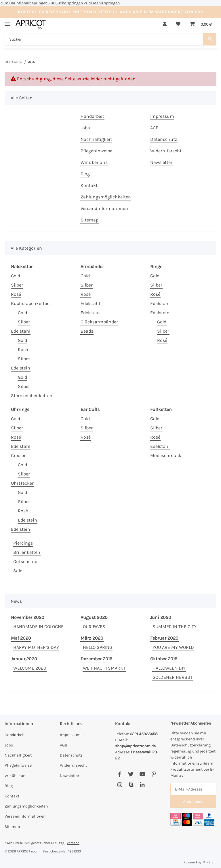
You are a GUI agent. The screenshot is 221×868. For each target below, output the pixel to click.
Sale (18, 571)
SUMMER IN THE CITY (175, 627)
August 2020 (94, 617)
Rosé (16, 294)
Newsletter (161, 162)
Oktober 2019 (164, 659)
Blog (85, 174)
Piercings (23, 543)
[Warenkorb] (201, 24)
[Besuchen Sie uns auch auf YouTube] (142, 775)
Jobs (85, 128)
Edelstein (21, 368)
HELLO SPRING (98, 647)
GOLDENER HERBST (173, 677)
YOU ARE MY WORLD (173, 647)
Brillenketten (27, 552)
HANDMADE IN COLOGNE (38, 627)
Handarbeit (92, 116)
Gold (16, 276)
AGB (154, 128)
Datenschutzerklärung (190, 745)
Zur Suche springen (66, 3)
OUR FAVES (94, 627)
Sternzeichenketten (32, 396)
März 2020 (92, 638)
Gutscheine (25, 561)
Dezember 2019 (96, 659)
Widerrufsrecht (166, 151)
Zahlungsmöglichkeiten (106, 197)
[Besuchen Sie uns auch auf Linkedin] (142, 785)
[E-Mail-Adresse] (193, 789)
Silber (17, 285)
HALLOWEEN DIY (169, 668)
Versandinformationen (104, 208)
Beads (87, 331)
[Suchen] (104, 39)
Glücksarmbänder (99, 322)
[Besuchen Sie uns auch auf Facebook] (120, 775)
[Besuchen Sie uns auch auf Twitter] (131, 775)
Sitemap (89, 220)
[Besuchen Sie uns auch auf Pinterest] (154, 775)
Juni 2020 (161, 617)
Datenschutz (164, 139)
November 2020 (28, 617)
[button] (165, 24)
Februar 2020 (164, 638)
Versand (73, 843)
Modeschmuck (166, 455)
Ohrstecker (22, 483)
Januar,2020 (24, 659)
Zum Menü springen (102, 3)
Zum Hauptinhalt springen (24, 3)
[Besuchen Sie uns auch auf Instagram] (120, 785)
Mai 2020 (21, 638)
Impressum (162, 116)
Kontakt (89, 185)
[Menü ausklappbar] (7, 21)
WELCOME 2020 (30, 668)
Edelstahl (21, 331)
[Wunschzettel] (178, 24)
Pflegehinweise (96, 151)
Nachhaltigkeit (96, 139)
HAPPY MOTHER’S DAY (36, 647)
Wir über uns (94, 162)
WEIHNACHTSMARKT (104, 668)
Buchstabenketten (30, 303)
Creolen (19, 455)
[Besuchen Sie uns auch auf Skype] (131, 785)
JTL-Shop (209, 862)
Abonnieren (193, 802)
